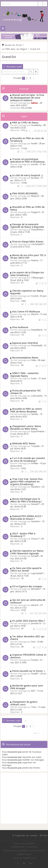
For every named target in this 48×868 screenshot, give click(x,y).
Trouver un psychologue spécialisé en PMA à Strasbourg (27, 160)
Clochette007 (37, 244)
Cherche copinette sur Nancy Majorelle (27, 292)
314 (45, 613)
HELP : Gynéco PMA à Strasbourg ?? (23, 535)
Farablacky (36, 125)
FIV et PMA (27, 108)
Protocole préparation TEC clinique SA (26, 392)
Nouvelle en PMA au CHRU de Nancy (27, 208)
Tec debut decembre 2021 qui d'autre (27, 638)
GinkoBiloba (37, 230)
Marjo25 (35, 196)
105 (36, 304)
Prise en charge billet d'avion (28, 242)
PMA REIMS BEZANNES (25, 193)
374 (32, 472)
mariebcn (36, 487)
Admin (34, 103)
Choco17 (35, 539)
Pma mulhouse (20, 327)
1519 (44, 186)
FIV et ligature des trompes (27, 586)
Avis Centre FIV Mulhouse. (26, 312)
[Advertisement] (24, 798)
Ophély (34, 414)
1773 (44, 152)
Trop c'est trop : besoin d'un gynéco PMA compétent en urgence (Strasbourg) (26, 482)
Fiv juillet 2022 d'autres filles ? (29, 621)
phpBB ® (30, 844)
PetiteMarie (37, 330)
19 (35, 131)
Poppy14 (35, 212)
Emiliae (34, 463)
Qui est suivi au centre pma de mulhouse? (28, 601)
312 (36, 613)
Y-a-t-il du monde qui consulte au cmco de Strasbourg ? (28, 459)
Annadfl (35, 556)
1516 (28, 186)
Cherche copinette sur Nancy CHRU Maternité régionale (27, 552)
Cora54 (35, 296)
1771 (34, 152)
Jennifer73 (36, 623)
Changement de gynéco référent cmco (24, 703)
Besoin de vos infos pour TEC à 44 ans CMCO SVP (28, 257)
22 (45, 131)
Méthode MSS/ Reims (24, 443)
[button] (34, 78)
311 (32, 613)
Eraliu (34, 378)
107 (45, 304)
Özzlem (35, 660)
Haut (45, 835)
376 (40, 472)
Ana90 (34, 143)
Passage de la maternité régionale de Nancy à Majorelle (27, 226)
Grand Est (9, 57)
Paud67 (35, 674)
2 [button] (27, 78)
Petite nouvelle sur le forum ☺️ (29, 671)
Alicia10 (35, 314)
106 (40, 304)
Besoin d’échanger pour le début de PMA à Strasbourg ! (26, 500)
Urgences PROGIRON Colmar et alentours (28, 656)
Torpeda (35, 446)
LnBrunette (37, 396)
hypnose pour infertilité (25, 343)
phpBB (21, 851)
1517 (34, 186)
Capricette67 (37, 573)
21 (42, 131)
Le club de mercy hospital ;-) (27, 175)
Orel (33, 642)
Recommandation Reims (25, 358)
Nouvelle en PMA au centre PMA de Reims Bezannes (26, 410)
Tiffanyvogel (37, 278)
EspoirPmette (38, 431)
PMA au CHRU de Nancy (25, 122)
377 (45, 472)
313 (40, 613)
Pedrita (35, 260)
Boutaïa (35, 178)
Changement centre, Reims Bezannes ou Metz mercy (26, 428)
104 (32, 304)
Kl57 (33, 691)
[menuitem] (18, 847)
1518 (39, 186)
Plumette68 (37, 345)
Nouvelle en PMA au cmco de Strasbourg (27, 140)
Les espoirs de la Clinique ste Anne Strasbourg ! (27, 274)
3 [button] (30, 78)
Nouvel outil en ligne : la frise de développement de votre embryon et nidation (27, 98)
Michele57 (36, 589)
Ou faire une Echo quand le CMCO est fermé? (26, 569)
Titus (34, 707)
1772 (39, 152)
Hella (34, 360)
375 (36, 472)
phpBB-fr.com (30, 858)
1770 (28, 152)
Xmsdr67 (35, 504)
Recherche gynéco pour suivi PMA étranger (27, 687)
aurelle (34, 164)
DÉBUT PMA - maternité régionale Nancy (24, 374)
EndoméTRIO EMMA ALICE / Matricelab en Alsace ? (26, 517)
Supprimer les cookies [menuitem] (26, 835)
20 (39, 131)
